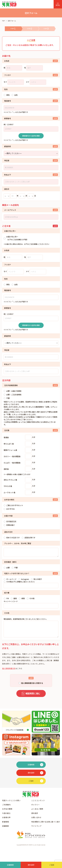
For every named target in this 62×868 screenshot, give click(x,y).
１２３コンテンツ (38, 805)
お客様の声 (6, 822)
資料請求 (35, 817)
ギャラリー (35, 809)
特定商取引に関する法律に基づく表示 (46, 826)
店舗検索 (5, 830)
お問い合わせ (36, 822)
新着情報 (5, 826)
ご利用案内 (6, 809)
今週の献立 (6, 817)
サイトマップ (36, 830)
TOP (3, 21)
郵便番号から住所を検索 (31, 136)
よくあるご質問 (37, 813)
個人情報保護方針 (9, 673)
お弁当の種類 (7, 813)
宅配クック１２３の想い (11, 805)
